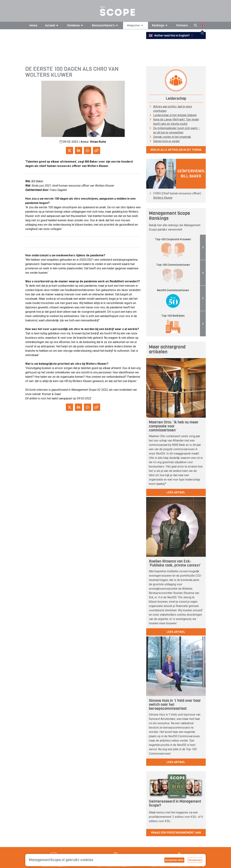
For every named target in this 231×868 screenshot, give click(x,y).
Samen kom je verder (166, 141)
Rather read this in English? (170, 36)
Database (76, 25)
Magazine (136, 25)
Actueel (52, 25)
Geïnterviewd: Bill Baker (191, 174)
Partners (182, 25)
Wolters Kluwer (163, 198)
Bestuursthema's (105, 25)
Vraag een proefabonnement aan (176, 833)
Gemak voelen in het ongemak (172, 137)
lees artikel (176, 492)
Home (33, 25)
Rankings (160, 25)
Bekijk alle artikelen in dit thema (176, 150)
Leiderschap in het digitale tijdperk (175, 115)
